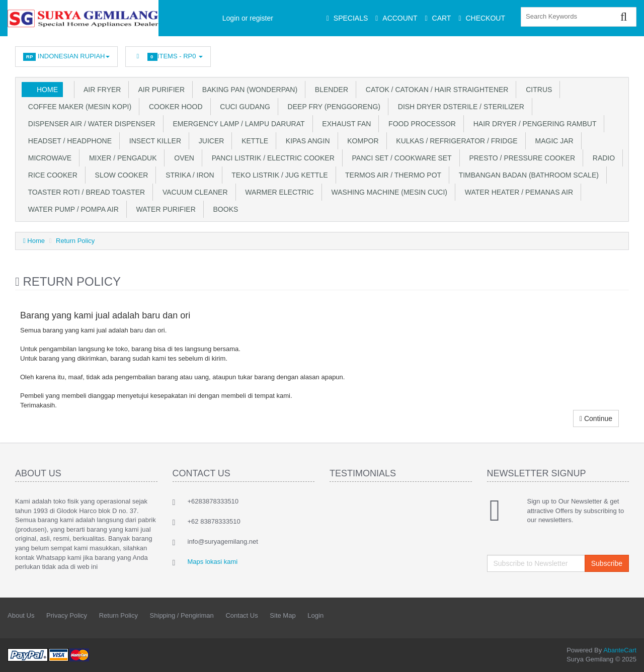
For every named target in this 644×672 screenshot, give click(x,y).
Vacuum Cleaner (193, 192)
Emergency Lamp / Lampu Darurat (237, 124)
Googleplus (577, 54)
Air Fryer (100, 90)
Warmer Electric (278, 192)
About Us (21, 615)
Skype (599, 54)
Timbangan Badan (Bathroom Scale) (527, 175)
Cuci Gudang (243, 107)
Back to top (627, 656)
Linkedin (532, 54)
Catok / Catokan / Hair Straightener (435, 90)
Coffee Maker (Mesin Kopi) (78, 107)
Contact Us (242, 615)
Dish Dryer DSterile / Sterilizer (459, 107)
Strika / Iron (188, 175)
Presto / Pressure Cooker (520, 158)
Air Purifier (159, 90)
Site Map (283, 615)
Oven (182, 158)
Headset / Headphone (68, 141)
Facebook (487, 54)
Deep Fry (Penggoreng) (332, 107)
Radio (602, 158)
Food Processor (420, 124)
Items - (168, 57)
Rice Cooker (51, 175)
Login (315, 615)
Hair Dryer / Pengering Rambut (533, 124)
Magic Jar (552, 141)
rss (554, 54)
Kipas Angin (306, 141)
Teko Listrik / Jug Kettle (278, 175)
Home (47, 90)
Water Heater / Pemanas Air (517, 192)
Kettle (253, 141)
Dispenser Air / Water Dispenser (90, 124)
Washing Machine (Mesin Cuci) (387, 192)
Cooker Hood (174, 107)
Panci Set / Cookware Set (400, 158)
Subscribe (607, 563)
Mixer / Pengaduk (121, 158)
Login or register (248, 18)
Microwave (48, 158)
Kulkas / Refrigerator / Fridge (455, 141)
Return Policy (75, 241)
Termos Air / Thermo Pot (392, 175)
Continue (596, 418)
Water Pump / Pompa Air (71, 209)
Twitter (510, 54)
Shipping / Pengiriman (182, 615)
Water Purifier (164, 209)
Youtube (622, 54)
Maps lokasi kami (213, 562)
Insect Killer (153, 141)
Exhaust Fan (345, 124)
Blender (330, 90)
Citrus (537, 90)
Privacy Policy (67, 615)
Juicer (209, 141)
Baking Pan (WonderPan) (248, 90)
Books (224, 209)
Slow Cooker (120, 175)
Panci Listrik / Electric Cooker (271, 158)
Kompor (361, 141)
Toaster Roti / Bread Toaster (85, 192)
